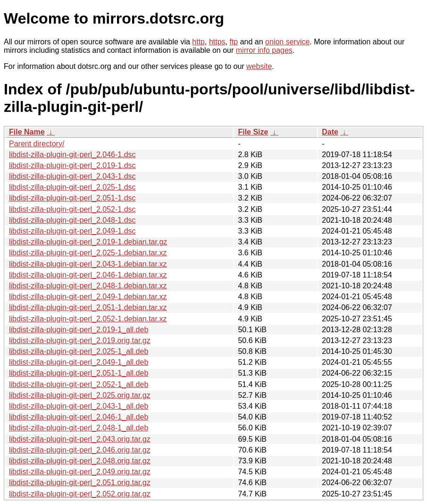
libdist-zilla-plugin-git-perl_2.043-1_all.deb (79, 406)
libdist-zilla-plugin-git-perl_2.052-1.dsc (72, 209)
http (198, 42)
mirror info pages (264, 50)
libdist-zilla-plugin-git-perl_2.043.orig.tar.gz (80, 439)
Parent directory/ (37, 144)
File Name (27, 132)
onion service (287, 42)
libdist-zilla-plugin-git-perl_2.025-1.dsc (72, 187)
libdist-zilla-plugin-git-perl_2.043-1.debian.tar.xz (88, 264)
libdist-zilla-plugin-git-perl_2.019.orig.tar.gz (80, 340)
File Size (253, 132)
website (259, 66)
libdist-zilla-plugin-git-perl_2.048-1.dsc (72, 220)
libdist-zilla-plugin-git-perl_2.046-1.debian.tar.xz (88, 275)
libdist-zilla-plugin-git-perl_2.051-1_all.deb (79, 373)
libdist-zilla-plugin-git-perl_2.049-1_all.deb (79, 362)
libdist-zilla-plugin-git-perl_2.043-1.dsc (72, 176)
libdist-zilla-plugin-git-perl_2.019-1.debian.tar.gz (88, 242)
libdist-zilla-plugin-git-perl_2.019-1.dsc (72, 165)
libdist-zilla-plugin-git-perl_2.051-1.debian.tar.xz (88, 307)
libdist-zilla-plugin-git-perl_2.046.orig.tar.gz (80, 450)
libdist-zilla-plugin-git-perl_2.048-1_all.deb (79, 428)
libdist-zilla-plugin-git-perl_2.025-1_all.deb (79, 351)
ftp (234, 42)
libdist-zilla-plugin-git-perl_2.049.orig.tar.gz (80, 472)
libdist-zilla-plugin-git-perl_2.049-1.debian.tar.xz (88, 297)
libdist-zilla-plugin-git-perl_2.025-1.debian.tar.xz (88, 253)
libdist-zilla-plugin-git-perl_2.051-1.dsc (72, 198)
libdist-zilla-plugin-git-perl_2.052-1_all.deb (79, 384)
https (217, 42)
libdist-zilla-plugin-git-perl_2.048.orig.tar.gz (80, 461)
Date (330, 132)
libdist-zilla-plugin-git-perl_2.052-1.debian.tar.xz (88, 319)
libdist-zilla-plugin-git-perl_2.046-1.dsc (72, 155)
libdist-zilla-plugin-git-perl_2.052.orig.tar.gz (80, 494)
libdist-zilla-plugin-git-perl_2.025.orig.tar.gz (80, 395)
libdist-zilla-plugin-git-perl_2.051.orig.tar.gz (80, 483)
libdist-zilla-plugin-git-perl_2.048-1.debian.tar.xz (88, 286)
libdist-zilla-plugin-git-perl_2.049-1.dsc (72, 231)
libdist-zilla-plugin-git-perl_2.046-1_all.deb (79, 417)
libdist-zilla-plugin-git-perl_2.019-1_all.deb (79, 330)
